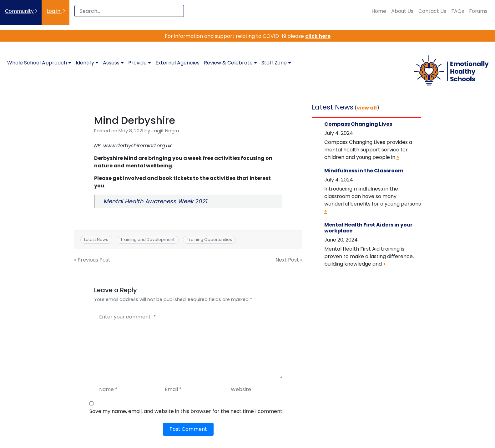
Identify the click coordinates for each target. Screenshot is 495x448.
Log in (54, 11)
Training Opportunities (210, 239)
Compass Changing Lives (358, 124)
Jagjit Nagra (165, 131)
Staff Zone (276, 63)
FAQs (458, 11)
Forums (478, 11)
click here (318, 36)
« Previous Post (92, 260)
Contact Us (432, 11)
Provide (140, 63)
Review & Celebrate (230, 63)
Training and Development (147, 239)
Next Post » (289, 260)
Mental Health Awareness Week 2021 (156, 201)
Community (19, 11)
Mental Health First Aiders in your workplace (368, 228)
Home (379, 11)
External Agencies (177, 63)
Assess (113, 63)
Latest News (96, 239)
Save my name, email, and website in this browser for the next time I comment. (186, 411)
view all (367, 108)
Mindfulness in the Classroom (364, 171)
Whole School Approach (39, 63)
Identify (87, 63)
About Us (402, 11)
